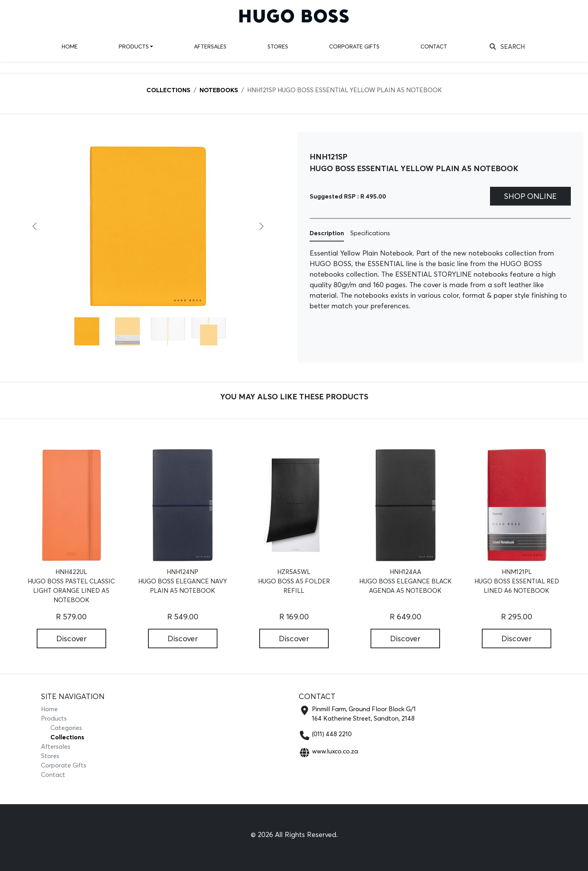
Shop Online (530, 196)
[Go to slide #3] (168, 331)
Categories (66, 728)
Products (134, 47)
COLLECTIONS (168, 90)
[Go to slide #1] (87, 331)
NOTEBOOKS (219, 90)
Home (70, 47)
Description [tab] (327, 233)
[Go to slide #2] (128, 331)
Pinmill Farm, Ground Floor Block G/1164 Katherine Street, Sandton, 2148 (364, 714)
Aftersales (210, 47)
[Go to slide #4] (209, 331)
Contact (434, 47)
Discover (71, 638)
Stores (278, 47)
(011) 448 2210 (332, 734)
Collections (67, 737)
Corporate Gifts (354, 47)
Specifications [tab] (370, 233)
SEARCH (507, 47)
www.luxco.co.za (335, 751)
